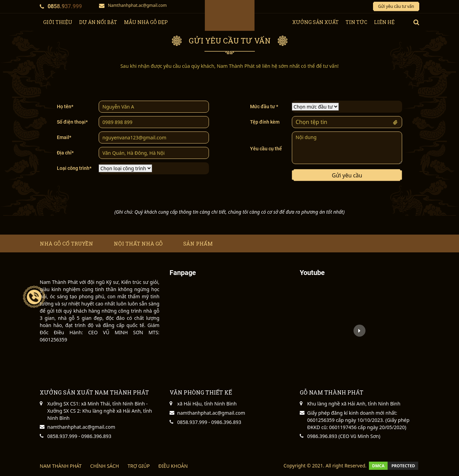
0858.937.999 (61, 6)
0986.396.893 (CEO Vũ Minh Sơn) (344, 436)
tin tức (356, 22)
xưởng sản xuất (315, 22)
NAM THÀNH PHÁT (61, 466)
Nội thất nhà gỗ (138, 243)
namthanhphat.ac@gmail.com (81, 427)
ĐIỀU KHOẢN (173, 466)
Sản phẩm (198, 243)
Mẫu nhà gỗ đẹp (146, 22)
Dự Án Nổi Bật (98, 22)
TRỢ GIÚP (139, 466)
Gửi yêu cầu (347, 175)
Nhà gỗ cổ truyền (66, 243)
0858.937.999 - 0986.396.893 (79, 436)
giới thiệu (58, 22)
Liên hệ (384, 22)
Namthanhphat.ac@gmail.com (133, 5)
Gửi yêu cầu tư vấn (396, 6)
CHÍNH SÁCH (104, 466)
